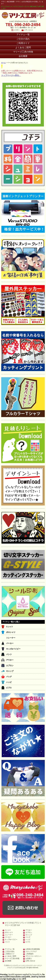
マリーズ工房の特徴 (23, 52)
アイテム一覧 (23, 35)
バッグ (9, 677)
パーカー (10, 643)
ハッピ (9, 682)
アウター (10, 660)
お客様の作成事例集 (33, 949)
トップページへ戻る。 (11, 75)
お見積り (17, 30)
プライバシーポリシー (33, 956)
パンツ (9, 654)
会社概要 (23, 56)
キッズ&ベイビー (13, 649)
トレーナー (11, 638)
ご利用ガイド (23, 43)
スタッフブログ (31, 951)
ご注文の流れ (23, 39)
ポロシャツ (11, 632)
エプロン (10, 666)
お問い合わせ (28, 30)
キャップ (10, 671)
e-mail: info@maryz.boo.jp (19, 21)
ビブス (9, 688)
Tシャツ (10, 627)
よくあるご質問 (23, 47)
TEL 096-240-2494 (23, 25)
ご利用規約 (30, 954)
